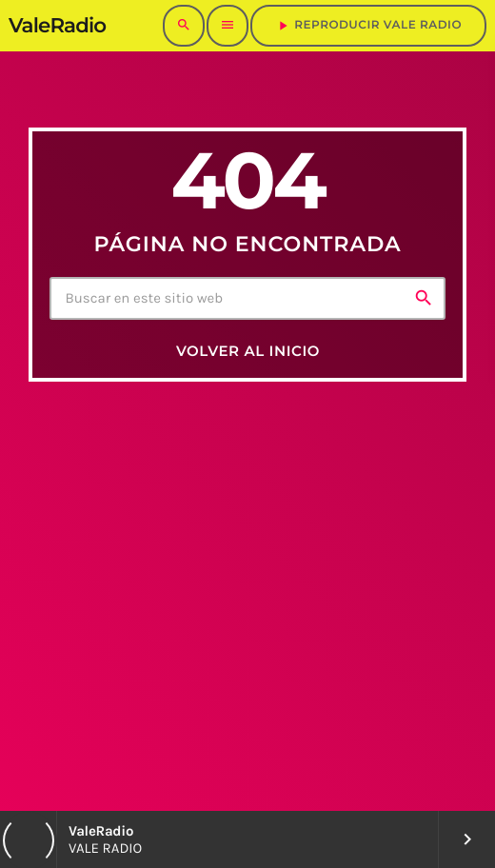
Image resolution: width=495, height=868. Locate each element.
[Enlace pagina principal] (57, 26)
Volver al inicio (248, 351)
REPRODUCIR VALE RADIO (368, 26)
